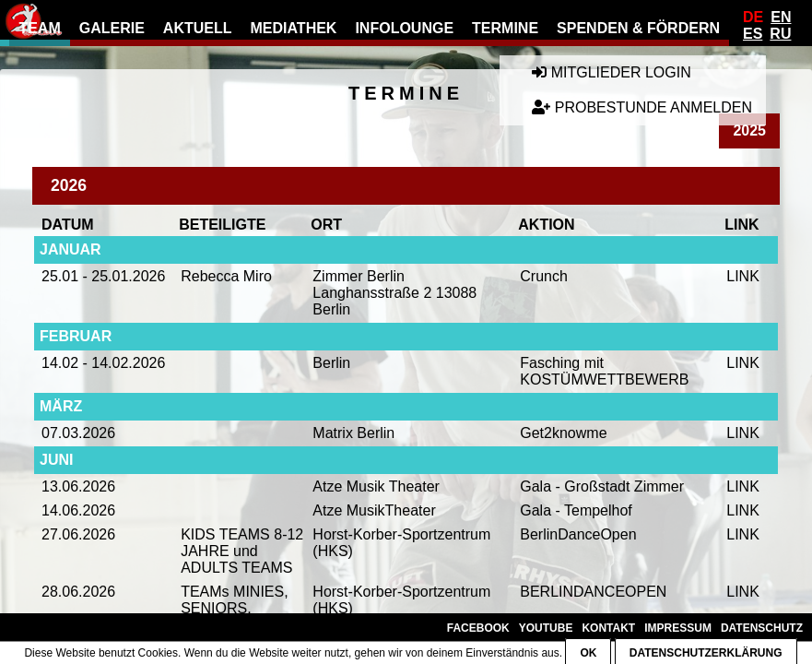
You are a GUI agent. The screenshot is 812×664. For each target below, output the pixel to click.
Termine (505, 28)
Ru (780, 34)
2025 (749, 130)
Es (753, 34)
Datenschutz (762, 628)
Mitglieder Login (611, 72)
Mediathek (294, 28)
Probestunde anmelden (642, 107)
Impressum (678, 628)
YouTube (546, 628)
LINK (743, 276)
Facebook (478, 628)
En (781, 17)
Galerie (112, 28)
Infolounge (404, 28)
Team (39, 28)
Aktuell (198, 28)
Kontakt (608, 628)
